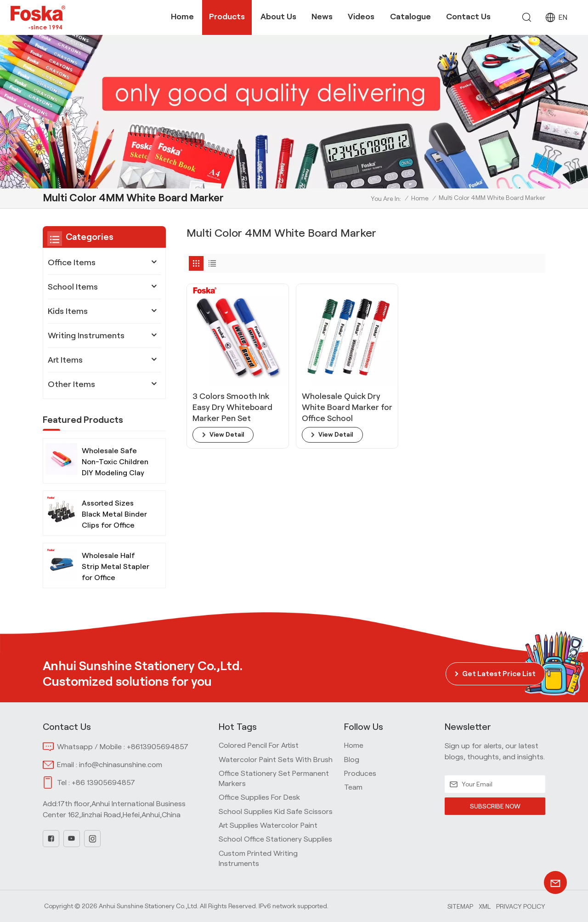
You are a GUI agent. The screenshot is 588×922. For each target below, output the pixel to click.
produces (360, 773)
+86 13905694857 (103, 783)
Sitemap (460, 906)
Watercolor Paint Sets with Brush (276, 760)
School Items (73, 287)
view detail (227, 417)
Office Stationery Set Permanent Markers (274, 778)
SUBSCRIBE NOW (495, 806)
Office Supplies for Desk (259, 797)
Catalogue (410, 17)
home (354, 745)
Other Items (71, 384)
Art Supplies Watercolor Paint (268, 825)
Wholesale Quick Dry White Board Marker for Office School (317, 390)
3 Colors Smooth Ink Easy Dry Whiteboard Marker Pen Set (225, 390)
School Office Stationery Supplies (275, 839)
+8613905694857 (158, 747)
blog (352, 760)
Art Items (65, 360)
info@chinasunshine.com (121, 765)
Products (227, 17)
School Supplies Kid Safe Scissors (276, 811)
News (322, 17)
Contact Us (468, 17)
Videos (361, 17)
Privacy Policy (521, 906)
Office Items (72, 262)
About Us (278, 17)
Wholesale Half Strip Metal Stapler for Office (116, 570)
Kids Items (68, 311)
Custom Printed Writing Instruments (258, 858)
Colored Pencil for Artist (259, 745)
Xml (485, 906)
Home (182, 17)
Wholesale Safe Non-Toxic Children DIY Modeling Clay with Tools (115, 466)
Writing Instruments (86, 336)
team (353, 787)
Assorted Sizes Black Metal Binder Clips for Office (114, 518)
